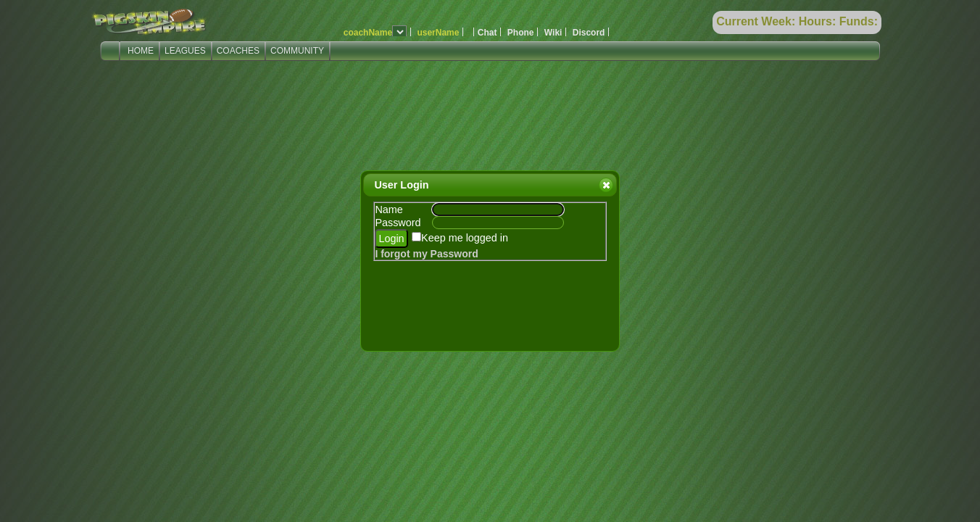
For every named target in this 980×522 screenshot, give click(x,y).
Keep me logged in (465, 238)
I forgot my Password (426, 254)
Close (605, 185)
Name (389, 210)
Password (398, 223)
